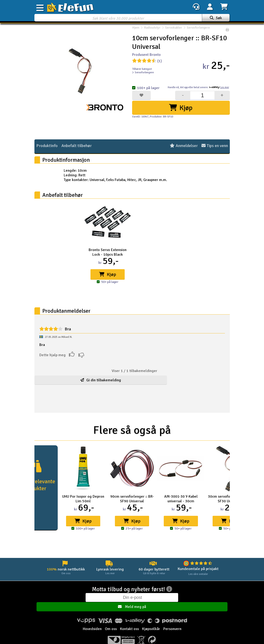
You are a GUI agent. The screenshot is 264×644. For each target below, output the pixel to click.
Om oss (111, 620)
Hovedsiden (92, 620)
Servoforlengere (196, 30)
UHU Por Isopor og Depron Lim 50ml (83, 499)
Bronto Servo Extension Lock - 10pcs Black (108, 252)
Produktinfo (47, 146)
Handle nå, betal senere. (198, 87)
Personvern (172, 620)
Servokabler (174, 30)
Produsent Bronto (146, 55)
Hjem (136, 30)
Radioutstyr (152, 30)
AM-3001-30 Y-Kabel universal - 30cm (181, 499)
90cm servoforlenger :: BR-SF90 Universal (132, 499)
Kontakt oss (129, 620)
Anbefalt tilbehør (77, 146)
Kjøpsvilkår (151, 620)
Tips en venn (215, 146)
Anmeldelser (184, 146)
